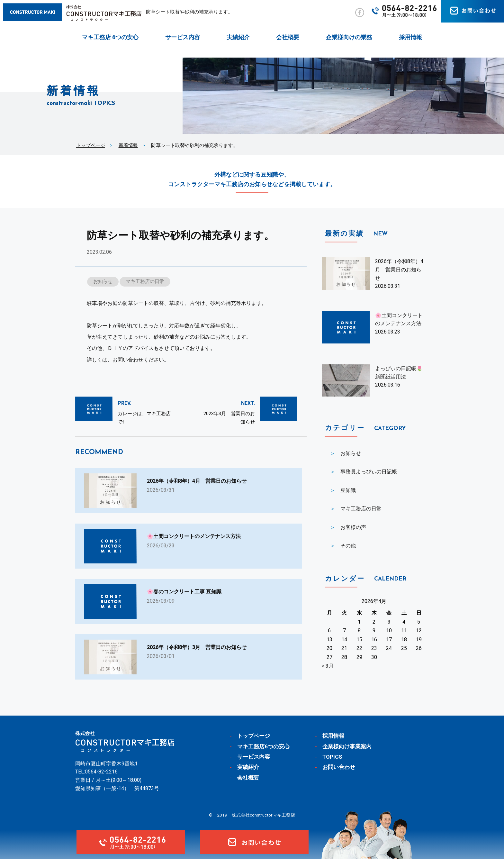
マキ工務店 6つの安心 (110, 37)
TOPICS (332, 757)
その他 (348, 546)
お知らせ (103, 281)
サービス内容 (183, 37)
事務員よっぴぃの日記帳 (369, 472)
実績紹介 (238, 37)
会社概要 (288, 37)
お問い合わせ (339, 767)
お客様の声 (353, 527)
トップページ (91, 145)
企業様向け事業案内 (347, 746)
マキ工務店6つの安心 (263, 746)
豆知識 (348, 490)
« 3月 (328, 666)
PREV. (124, 403)
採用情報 (410, 37)
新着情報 (128, 145)
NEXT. (248, 403)
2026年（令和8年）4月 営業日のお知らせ (399, 270)
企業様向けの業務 (349, 37)
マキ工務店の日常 (145, 281)
